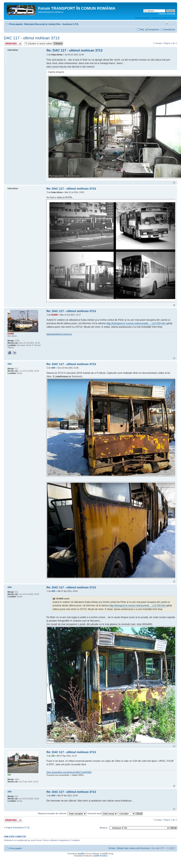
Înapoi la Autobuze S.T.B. (18, 828)
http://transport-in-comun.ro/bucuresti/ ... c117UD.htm (136, 323)
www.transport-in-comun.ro (59, 334)
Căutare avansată (167, 14)
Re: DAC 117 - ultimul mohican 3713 (74, 50)
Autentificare (169, 30)
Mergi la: (104, 828)
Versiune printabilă (167, 23)
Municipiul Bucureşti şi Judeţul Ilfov (42, 24)
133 (53, 756)
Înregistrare (154, 30)
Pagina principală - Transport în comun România (155, 18)
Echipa (112, 848)
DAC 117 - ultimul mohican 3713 (32, 38)
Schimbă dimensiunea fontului (172, 23)
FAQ (142, 30)
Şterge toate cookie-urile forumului (133, 848)
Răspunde (13, 43)
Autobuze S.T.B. (71, 24)
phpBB (81, 854)
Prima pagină (16, 24)
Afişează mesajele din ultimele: (62, 813)
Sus (174, 183)
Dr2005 (54, 315)
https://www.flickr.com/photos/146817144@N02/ (69, 772)
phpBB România (100, 856)
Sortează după (102, 813)
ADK (53, 368)
